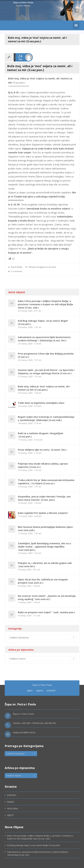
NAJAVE (40, 691)
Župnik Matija (16, 267)
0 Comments (17, 271)
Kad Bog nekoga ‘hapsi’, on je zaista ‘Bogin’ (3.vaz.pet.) (33, 845)
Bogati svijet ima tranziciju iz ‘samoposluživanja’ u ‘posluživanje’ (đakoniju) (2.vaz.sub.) (46, 418)
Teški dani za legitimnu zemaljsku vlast (41, 403)
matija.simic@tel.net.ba (24, 732)
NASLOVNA (12, 808)
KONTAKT (51, 691)
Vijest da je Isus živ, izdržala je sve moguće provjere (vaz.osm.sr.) (43, 581)
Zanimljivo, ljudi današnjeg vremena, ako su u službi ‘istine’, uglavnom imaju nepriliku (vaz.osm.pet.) (44, 547)
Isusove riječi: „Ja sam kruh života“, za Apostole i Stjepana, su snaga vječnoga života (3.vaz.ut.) (46, 372)
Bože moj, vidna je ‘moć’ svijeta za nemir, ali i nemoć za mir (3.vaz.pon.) (44, 388)
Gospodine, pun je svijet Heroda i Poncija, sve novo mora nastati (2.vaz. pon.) (44, 498)
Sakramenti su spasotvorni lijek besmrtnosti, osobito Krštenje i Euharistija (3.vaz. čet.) (44, 339)
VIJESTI (30, 691)
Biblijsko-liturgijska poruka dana (42, 267)
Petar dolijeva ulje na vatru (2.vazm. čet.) (42, 450)
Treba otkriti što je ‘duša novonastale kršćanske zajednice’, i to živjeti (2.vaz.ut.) (46, 482)
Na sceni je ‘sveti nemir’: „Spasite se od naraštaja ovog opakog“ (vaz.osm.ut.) (47, 598)
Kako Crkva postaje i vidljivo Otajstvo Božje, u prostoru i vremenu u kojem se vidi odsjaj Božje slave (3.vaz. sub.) (45, 304)
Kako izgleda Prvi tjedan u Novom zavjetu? (43, 513)
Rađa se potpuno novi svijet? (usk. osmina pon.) (46, 612)
